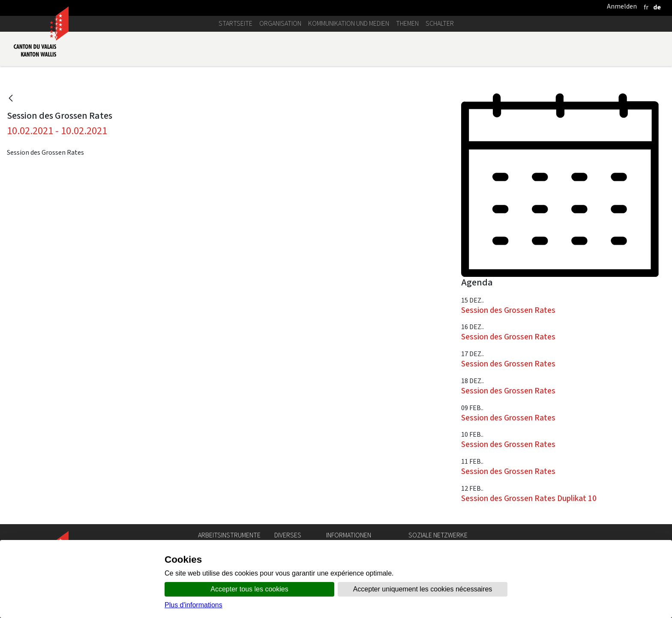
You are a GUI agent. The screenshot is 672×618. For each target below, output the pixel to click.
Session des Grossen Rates (508, 310)
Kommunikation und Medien (349, 23)
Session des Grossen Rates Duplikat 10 (529, 498)
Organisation (280, 23)
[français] (646, 7)
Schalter (440, 23)
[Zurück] (11, 99)
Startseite (235, 23)
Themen (407, 23)
